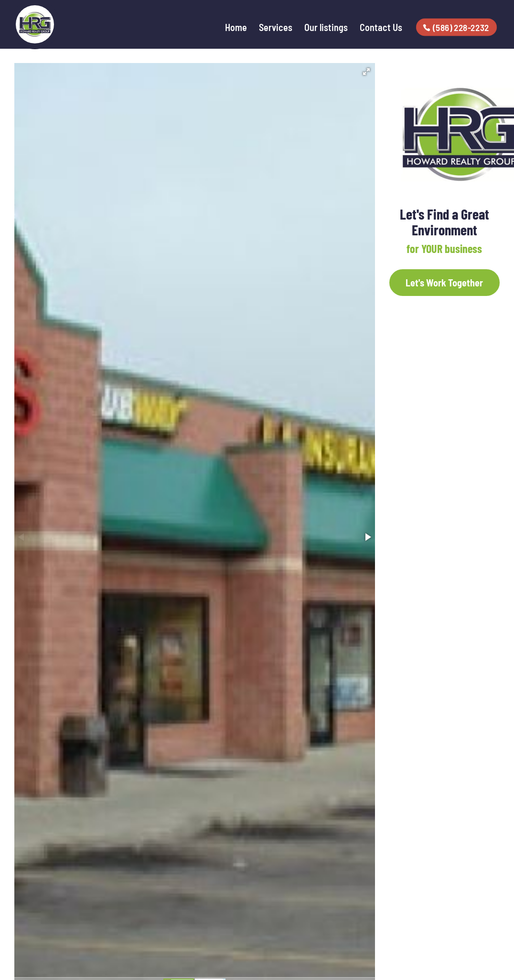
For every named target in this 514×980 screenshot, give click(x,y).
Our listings (326, 28)
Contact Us (381, 28)
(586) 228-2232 (461, 27)
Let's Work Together (444, 283)
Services (276, 28)
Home (236, 28)
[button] (366, 72)
